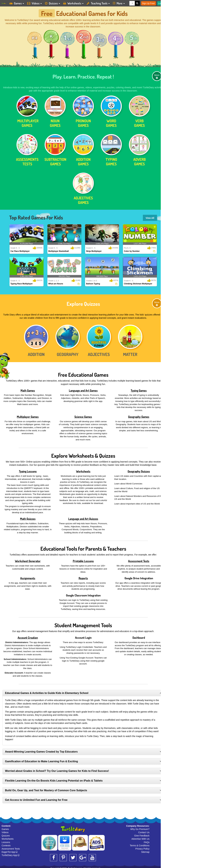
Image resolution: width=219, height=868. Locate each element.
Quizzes (6, 834)
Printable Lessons (83, 559)
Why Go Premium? (140, 827)
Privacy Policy (142, 847)
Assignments (28, 576)
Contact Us (144, 831)
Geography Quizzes (139, 469)
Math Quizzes (28, 517)
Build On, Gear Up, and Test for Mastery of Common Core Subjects (46, 788)
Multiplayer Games (28, 415)
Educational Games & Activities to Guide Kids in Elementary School (47, 691)
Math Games (28, 388)
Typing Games (139, 388)
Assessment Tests (139, 559)
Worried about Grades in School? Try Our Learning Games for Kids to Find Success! (57, 769)
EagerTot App (9, 850)
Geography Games (139, 415)
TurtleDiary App (10, 853)
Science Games (83, 415)
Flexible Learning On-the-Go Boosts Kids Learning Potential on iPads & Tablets (54, 779)
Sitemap (145, 850)
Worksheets (83, 469)
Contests (6, 844)
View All (150, 216)
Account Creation (28, 636)
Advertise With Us (140, 837)
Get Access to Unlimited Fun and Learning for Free (36, 798)
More (157, 74)
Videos (5, 831)
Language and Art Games (83, 388)
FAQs (147, 840)
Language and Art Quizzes (83, 517)
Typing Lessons (28, 469)
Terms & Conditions (140, 844)
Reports (83, 576)
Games (5, 827)
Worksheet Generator (28, 559)
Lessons (6, 840)
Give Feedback (142, 834)
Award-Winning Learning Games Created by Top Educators (41, 750)
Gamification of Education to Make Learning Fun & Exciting (41, 759)
